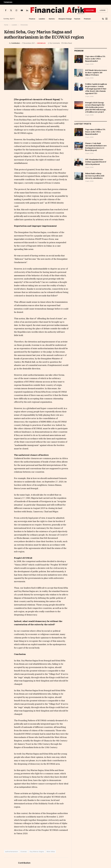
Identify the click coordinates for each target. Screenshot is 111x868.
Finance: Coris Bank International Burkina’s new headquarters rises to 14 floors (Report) (96, 147)
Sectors (52, 19)
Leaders (42, 19)
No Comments (54, 43)
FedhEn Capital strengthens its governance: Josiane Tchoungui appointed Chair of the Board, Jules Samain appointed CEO (96, 89)
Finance (32, 19)
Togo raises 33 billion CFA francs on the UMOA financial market (95, 59)
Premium (87, 19)
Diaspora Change (65, 19)
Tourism (77, 19)
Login (103, 10)
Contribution (15, 43)
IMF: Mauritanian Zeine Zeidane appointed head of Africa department (39, 2)
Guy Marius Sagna (37, 851)
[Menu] (106, 19)
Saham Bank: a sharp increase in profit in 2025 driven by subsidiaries (95, 176)
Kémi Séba (51, 851)
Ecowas (24, 851)
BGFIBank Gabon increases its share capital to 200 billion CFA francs (96, 73)
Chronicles (41, 43)
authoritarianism (12, 851)
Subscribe (90, 10)
